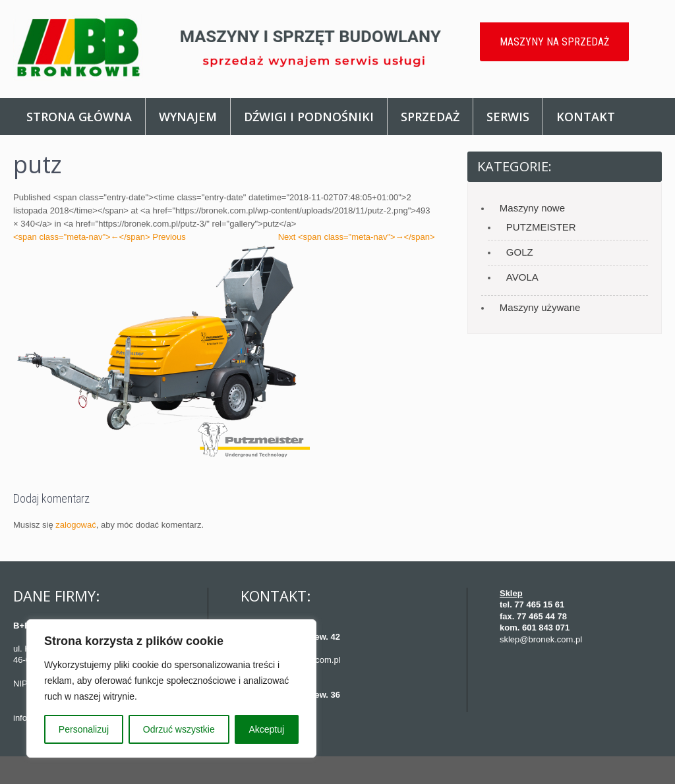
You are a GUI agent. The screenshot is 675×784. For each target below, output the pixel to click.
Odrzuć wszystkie (179, 729)
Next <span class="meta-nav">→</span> (357, 237)
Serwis (508, 117)
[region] (171, 688)
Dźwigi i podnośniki (309, 117)
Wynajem (188, 117)
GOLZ (520, 252)
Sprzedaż (430, 117)
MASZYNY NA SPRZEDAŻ (554, 42)
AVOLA (522, 277)
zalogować (75, 525)
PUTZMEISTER (541, 227)
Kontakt (586, 117)
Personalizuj (84, 729)
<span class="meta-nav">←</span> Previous (100, 237)
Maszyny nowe (532, 208)
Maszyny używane (540, 307)
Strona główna (79, 117)
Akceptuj (266, 729)
